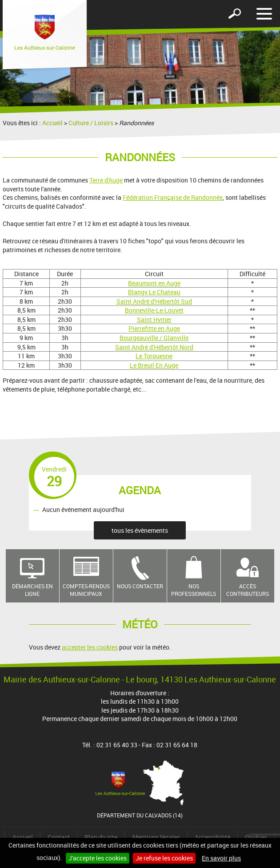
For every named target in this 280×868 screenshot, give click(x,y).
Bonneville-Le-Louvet (154, 310)
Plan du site (101, 837)
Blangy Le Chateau (154, 292)
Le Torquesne (154, 356)
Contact (59, 837)
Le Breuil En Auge (154, 365)
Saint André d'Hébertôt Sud (154, 301)
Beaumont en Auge (154, 283)
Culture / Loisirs (91, 123)
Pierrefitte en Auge (154, 328)
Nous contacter (140, 586)
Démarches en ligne (32, 590)
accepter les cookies (90, 647)
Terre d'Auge (106, 180)
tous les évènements (140, 530)
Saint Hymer (154, 319)
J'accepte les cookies (98, 858)
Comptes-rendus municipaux (86, 590)
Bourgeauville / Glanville (154, 338)
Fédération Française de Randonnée (173, 197)
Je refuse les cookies (164, 858)
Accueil (52, 123)
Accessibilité (212, 837)
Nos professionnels (194, 590)
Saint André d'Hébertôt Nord (154, 347)
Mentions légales (156, 837)
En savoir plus (221, 858)
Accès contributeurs (248, 590)
